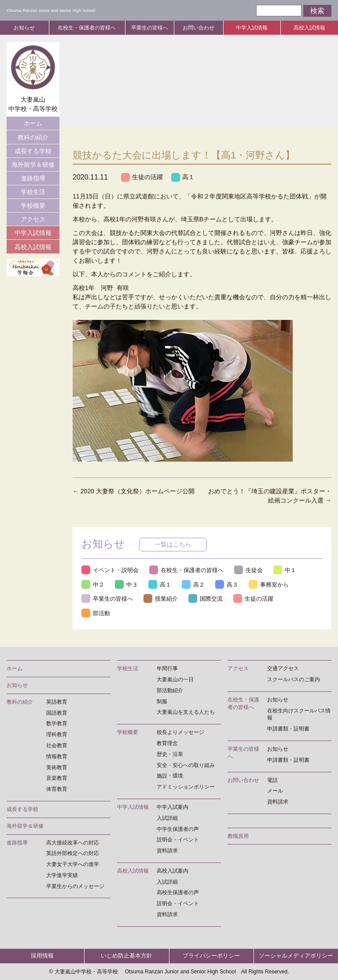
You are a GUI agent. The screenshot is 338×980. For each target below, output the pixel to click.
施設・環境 (170, 776)
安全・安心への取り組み (186, 765)
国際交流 (206, 599)
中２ (93, 585)
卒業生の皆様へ (150, 28)
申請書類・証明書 (288, 729)
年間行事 (167, 668)
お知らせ (24, 28)
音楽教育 (57, 778)
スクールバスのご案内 (294, 679)
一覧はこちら (173, 544)
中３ (126, 585)
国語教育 (57, 713)
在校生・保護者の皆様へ (87, 28)
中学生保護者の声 (178, 829)
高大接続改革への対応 (73, 843)
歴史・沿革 (170, 754)
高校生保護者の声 (178, 893)
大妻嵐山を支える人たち (186, 712)
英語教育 (57, 702)
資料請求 (167, 851)
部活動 (96, 613)
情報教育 (57, 756)
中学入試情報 (252, 28)
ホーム (33, 123)
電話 (272, 780)
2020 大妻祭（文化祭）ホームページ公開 (134, 491)
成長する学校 (33, 151)
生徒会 (248, 570)
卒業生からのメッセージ (75, 886)
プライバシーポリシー (211, 956)
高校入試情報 (309, 28)
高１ (183, 177)
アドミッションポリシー (186, 787)
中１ (285, 570)
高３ (227, 585)
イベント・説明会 (110, 570)
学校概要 (33, 206)
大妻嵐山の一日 (175, 679)
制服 (162, 701)
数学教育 (57, 724)
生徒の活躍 (142, 177)
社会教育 (57, 745)
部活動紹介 (170, 690)
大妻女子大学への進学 (73, 864)
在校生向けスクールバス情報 (299, 714)
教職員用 (238, 836)
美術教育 (57, 767)
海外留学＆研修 (33, 165)
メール (275, 791)
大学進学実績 (62, 875)
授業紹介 (161, 599)
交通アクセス (283, 668)
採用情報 (42, 956)
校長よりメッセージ (180, 732)
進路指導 (33, 178)
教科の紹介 (33, 137)
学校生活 (33, 192)
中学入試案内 (173, 807)
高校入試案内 (173, 871)
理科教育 (57, 734)
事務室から (269, 585)
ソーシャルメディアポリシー (296, 956)
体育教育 (57, 789)
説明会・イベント (178, 840)
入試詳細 (167, 818)
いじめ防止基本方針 (127, 956)
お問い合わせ (198, 28)
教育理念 (167, 743)
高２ (193, 585)
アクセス (33, 219)
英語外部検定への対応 (73, 854)
